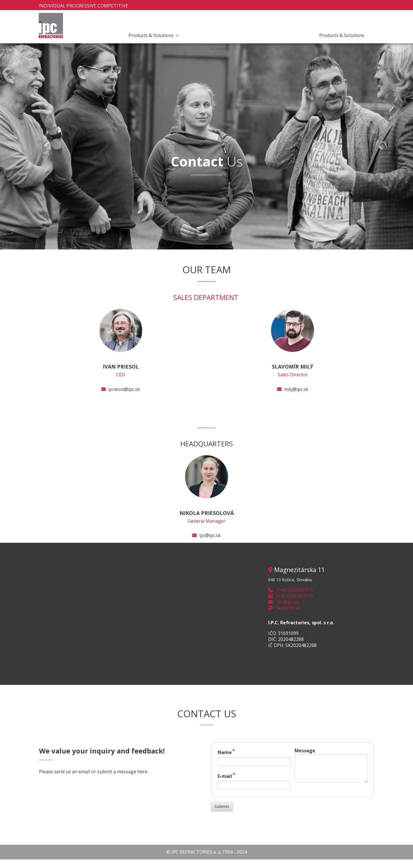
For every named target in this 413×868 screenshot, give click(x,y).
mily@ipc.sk (296, 389)
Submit (222, 806)
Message (305, 751)
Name (226, 751)
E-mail (226, 775)
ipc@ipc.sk (210, 535)
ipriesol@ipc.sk (124, 389)
